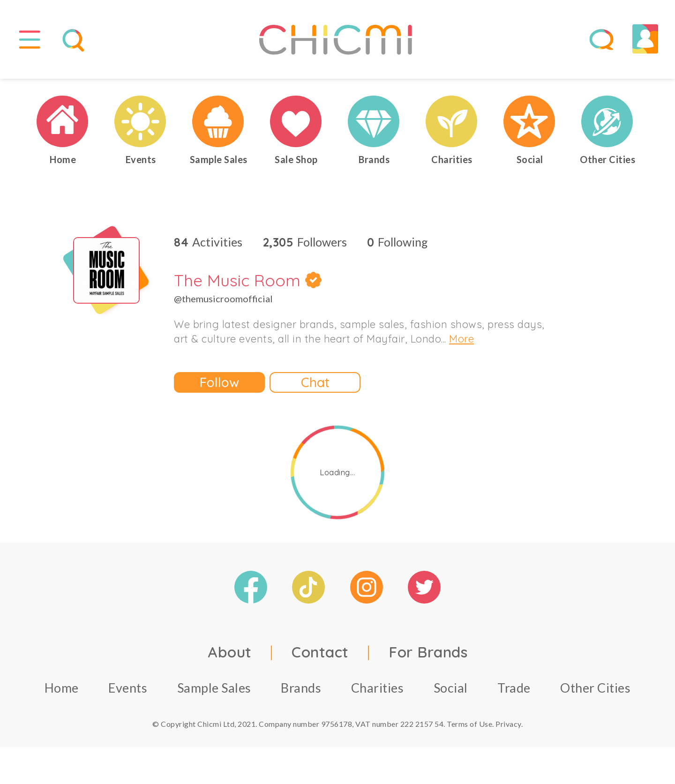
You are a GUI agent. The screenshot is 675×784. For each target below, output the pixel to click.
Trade (514, 692)
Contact (320, 656)
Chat (315, 386)
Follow (219, 386)
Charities (378, 692)
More (461, 343)
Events (128, 692)
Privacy (508, 728)
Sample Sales (214, 692)
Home (62, 692)
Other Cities (595, 692)
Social (451, 692)
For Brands (428, 656)
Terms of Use (469, 728)
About (230, 656)
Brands (301, 692)
